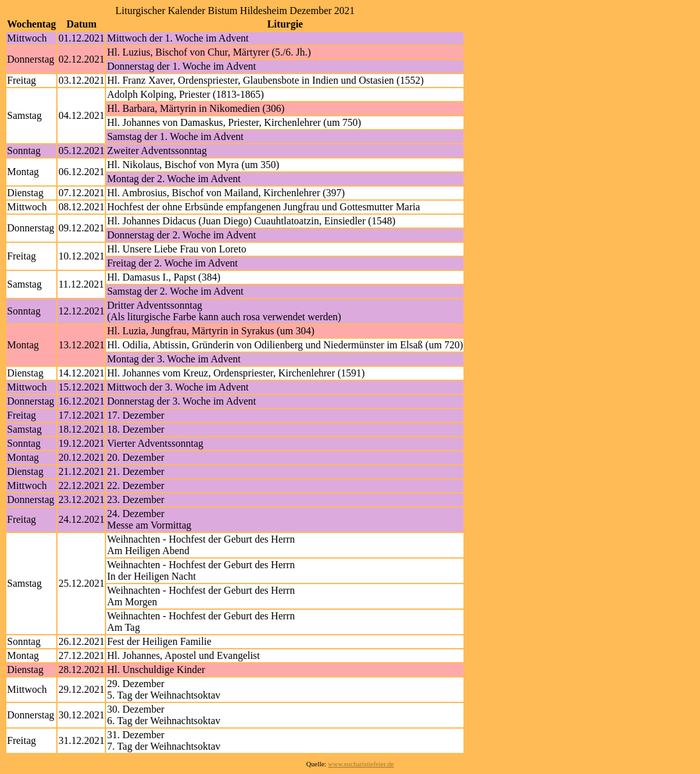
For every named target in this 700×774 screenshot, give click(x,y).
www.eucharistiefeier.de (361, 764)
